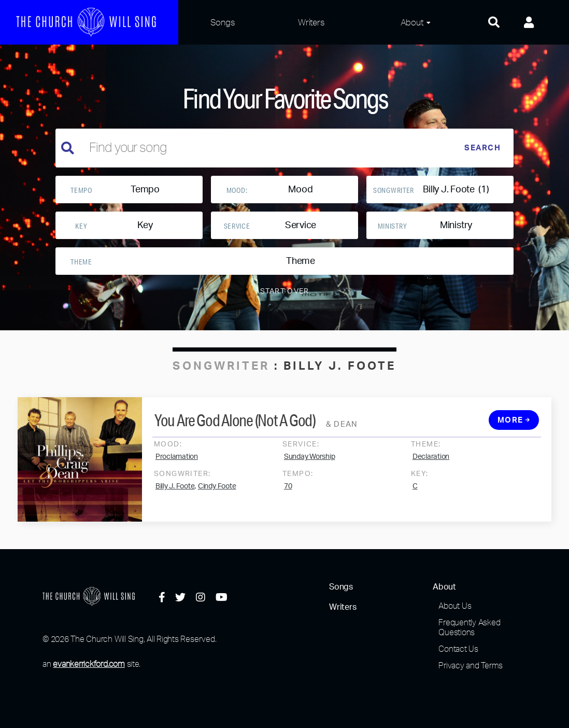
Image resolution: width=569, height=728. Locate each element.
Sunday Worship (310, 464)
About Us (455, 606)
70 (288, 493)
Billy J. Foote (175, 493)
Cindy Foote (217, 493)
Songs (223, 22)
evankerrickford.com (89, 664)
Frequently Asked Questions (469, 627)
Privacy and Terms (471, 665)
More (514, 427)
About (412, 22)
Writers (311, 22)
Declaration (431, 464)
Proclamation (177, 464)
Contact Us (458, 649)
